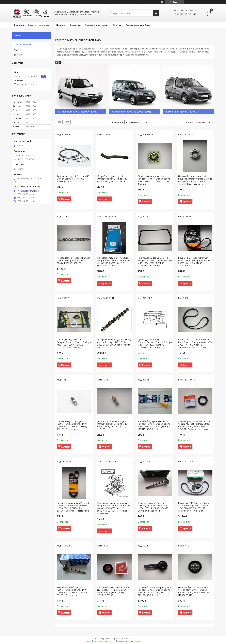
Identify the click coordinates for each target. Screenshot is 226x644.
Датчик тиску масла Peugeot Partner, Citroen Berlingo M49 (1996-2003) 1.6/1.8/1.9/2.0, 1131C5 (112, 425)
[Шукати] (156, 13)
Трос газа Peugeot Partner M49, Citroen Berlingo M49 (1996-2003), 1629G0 (73, 179)
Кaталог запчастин (23, 44)
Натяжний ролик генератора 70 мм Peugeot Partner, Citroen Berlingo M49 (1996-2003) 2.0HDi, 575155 (114, 591)
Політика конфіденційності (129, 641)
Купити (65, 199)
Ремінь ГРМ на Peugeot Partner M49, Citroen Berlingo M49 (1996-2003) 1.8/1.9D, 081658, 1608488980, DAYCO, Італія (195, 343)
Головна (19, 25)
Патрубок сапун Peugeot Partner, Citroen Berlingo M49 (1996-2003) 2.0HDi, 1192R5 (112, 179)
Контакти (75, 25)
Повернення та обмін (138, 25)
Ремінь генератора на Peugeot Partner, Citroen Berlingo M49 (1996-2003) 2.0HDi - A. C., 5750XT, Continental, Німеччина (73, 507)
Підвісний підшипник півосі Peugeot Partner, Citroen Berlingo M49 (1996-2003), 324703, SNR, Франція (155, 180)
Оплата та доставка (97, 25)
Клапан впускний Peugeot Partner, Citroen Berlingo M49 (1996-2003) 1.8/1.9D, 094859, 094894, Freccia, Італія (72, 591)
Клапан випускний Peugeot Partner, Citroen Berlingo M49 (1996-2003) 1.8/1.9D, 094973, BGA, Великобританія (153, 507)
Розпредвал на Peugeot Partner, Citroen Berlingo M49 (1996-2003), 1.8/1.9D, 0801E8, (74, 260)
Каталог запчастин (39, 25)
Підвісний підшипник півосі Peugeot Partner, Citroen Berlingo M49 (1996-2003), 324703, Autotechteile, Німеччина (195, 180)
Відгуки (117, 25)
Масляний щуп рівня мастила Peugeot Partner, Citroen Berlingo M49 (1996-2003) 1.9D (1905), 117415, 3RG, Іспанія (155, 425)
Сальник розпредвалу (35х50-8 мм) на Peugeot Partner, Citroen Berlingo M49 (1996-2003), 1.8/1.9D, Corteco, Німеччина (194, 425)
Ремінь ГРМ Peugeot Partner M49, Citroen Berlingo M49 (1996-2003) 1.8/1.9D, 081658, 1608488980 (195, 262)
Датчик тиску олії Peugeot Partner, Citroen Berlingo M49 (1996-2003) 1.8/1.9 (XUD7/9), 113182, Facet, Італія (72, 425)
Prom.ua (127, 639)
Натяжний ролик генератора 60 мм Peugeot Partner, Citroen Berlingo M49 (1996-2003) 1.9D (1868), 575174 (195, 591)
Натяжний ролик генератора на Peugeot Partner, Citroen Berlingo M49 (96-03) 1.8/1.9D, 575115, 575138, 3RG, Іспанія (155, 591)
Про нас (61, 25)
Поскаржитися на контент (104, 641)
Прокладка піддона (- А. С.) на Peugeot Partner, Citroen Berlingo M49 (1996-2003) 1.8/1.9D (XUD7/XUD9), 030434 (114, 262)
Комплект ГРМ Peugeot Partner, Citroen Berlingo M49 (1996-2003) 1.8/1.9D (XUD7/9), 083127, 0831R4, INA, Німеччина (195, 507)
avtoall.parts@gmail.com (28, 191)
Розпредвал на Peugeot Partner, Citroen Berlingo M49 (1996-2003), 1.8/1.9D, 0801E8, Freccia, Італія (114, 343)
